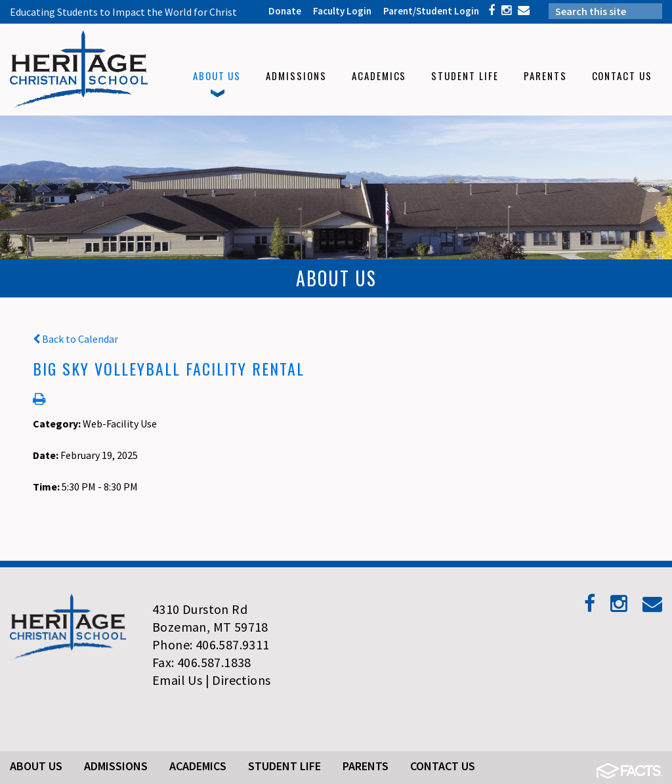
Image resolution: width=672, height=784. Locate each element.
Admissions (116, 766)
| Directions (238, 680)
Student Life (284, 766)
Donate (285, 11)
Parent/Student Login (431, 11)
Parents (366, 766)
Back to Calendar (75, 339)
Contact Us (443, 766)
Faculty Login (342, 11)
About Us (36, 766)
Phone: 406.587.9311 (211, 644)
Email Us (177, 680)
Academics (198, 766)
